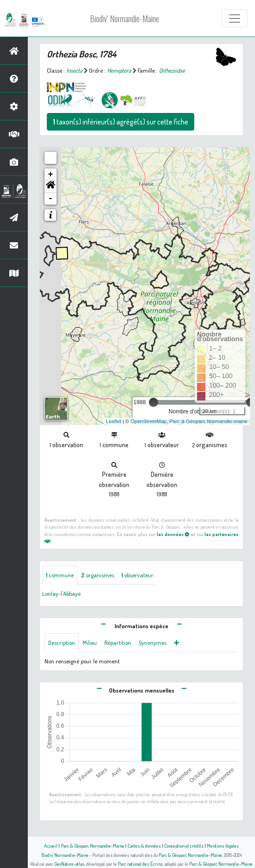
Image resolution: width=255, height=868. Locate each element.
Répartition (118, 643)
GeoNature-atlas (69, 864)
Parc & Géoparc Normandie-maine (208, 421)
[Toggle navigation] (235, 19)
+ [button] (51, 175)
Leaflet (113, 421)
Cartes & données (144, 846)
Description (62, 643)
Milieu (90, 643)
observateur (137, 575)
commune (60, 575)
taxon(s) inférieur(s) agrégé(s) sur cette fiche (121, 122)
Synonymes (153, 643)
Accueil (51, 846)
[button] (51, 187)
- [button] (51, 199)
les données (173, 534)
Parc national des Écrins (140, 864)
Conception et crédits (184, 846)
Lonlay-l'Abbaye (61, 593)
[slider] (153, 402)
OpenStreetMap (148, 421)
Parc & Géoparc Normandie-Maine (92, 846)
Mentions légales (223, 846)
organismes (98, 575)
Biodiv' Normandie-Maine (124, 19)
